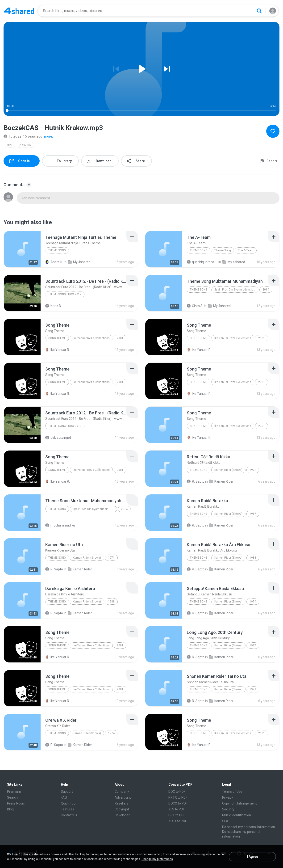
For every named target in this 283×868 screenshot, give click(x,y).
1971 (253, 470)
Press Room (16, 803)
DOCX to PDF (178, 803)
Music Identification (237, 815)
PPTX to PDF (178, 797)
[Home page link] (19, 11)
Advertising (123, 797)
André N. (54, 262)
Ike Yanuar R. (58, 350)
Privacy (228, 797)
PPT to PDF (177, 815)
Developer (122, 815)
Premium (14, 792)
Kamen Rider (221, 481)
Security (228, 809)
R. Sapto (196, 481)
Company (122, 792)
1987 (253, 514)
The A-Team (246, 250)
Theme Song (57, 250)
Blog (10, 809)
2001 (120, 338)
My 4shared (79, 262)
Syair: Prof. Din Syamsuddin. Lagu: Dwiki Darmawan (236, 290)
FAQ (64, 797)
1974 (253, 602)
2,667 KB (25, 145)
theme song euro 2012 (65, 294)
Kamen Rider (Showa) (228, 470)
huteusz (12, 136)
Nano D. (53, 306)
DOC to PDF (177, 792)
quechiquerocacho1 (202, 262)
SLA (225, 821)
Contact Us (69, 815)
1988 (253, 558)
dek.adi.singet (58, 438)
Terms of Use (232, 792)
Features (67, 809)
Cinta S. (195, 306)
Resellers (121, 803)
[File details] (22, 249)
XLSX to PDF (178, 821)
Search (12, 797)
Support (67, 792)
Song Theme (57, 338)
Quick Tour (69, 803)
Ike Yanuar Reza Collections (91, 338)
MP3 (9, 145)
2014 (266, 290)
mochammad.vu (60, 525)
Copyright (122, 809)
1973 (253, 689)
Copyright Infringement (239, 803)
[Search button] (259, 11)
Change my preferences (157, 859)
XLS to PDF (177, 809)
